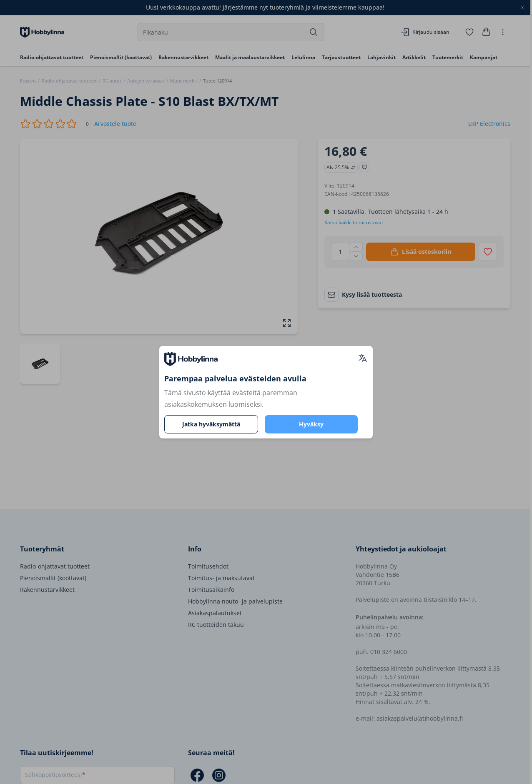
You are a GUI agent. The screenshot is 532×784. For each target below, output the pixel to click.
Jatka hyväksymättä (211, 424)
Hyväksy (311, 424)
